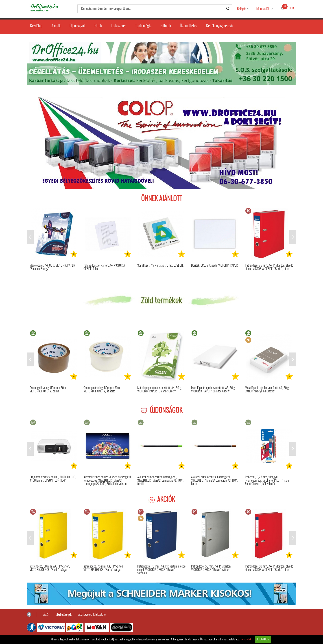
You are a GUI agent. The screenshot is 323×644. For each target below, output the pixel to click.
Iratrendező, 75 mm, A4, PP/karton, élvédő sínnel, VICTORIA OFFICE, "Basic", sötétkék (161, 570)
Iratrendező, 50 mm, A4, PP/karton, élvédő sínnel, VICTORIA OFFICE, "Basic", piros (269, 568)
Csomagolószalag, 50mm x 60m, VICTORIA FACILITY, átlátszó (102, 390)
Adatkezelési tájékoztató (92, 615)
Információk (263, 9)
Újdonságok (77, 26)
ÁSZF (46, 615)
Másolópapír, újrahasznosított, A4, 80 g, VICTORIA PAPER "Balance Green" (159, 390)
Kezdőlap (36, 26)
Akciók (56, 26)
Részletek (246, 640)
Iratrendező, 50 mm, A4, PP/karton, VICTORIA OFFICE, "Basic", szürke (211, 568)
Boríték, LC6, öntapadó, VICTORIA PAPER (214, 266)
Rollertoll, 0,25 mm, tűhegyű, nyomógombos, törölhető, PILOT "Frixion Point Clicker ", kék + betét (268, 481)
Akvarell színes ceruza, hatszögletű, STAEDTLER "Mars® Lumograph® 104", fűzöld (161, 481)
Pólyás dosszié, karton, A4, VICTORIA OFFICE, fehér (104, 267)
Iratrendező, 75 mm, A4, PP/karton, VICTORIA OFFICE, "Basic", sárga (104, 568)
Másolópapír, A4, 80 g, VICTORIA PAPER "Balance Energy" (52, 267)
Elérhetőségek (64, 615)
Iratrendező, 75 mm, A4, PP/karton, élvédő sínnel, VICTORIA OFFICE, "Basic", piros (269, 267)
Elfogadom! (263, 640)
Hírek (98, 26)
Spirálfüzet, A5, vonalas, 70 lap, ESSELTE (160, 266)
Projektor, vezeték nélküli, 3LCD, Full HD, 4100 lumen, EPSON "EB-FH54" (53, 479)
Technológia (143, 26)
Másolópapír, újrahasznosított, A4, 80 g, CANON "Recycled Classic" (267, 390)
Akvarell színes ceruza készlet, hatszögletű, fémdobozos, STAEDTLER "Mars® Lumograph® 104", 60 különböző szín (107, 481)
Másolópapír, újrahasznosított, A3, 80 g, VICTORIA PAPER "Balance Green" (213, 390)
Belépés (242, 9)
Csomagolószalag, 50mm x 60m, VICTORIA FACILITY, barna (48, 390)
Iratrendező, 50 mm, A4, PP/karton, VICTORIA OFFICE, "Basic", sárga (50, 568)
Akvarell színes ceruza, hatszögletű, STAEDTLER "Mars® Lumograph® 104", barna (215, 481)
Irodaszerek (119, 26)
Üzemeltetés (189, 26)
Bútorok (166, 26)
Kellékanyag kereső (219, 26)
